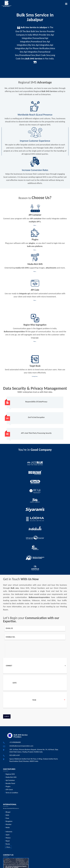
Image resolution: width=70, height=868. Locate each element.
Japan (7, 835)
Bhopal (7, 812)
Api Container (10, 780)
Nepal (7, 841)
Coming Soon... (35, 376)
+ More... (8, 847)
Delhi (7, 815)
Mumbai (8, 824)
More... (35, 225)
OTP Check (9, 790)
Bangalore (9, 821)
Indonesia (8, 832)
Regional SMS (10, 774)
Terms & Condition (11, 793)
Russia (7, 844)
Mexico (8, 838)
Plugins (8, 786)
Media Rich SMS (11, 777)
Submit (7, 716)
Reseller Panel (10, 783)
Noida (7, 827)
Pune (7, 818)
